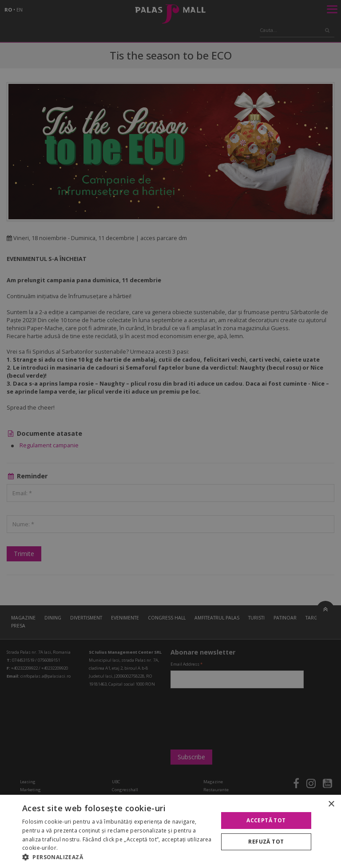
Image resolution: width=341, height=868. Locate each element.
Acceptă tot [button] (266, 820)
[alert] (170, 434)
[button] (117, 857)
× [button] (331, 804)
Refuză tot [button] (266, 842)
